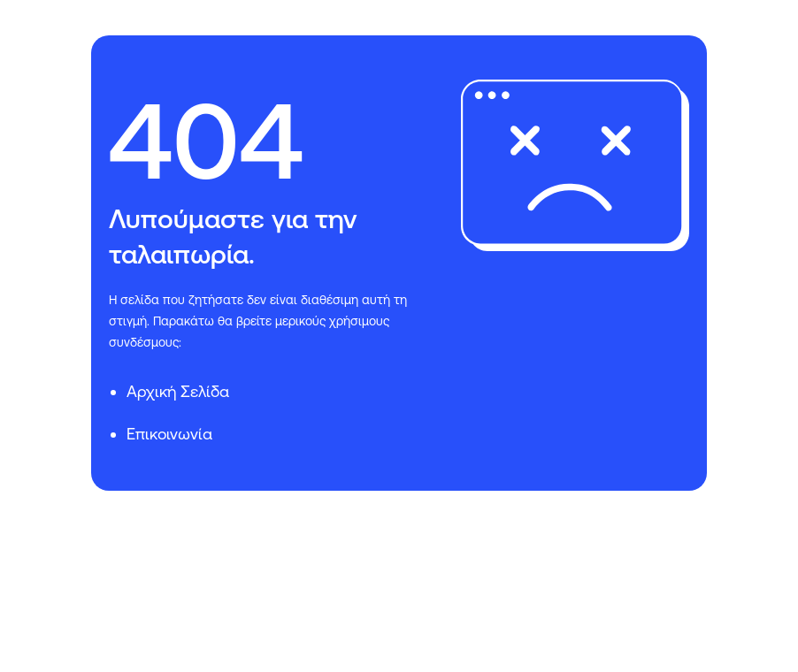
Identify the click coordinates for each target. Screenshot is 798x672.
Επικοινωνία (169, 434)
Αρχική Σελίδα (178, 391)
